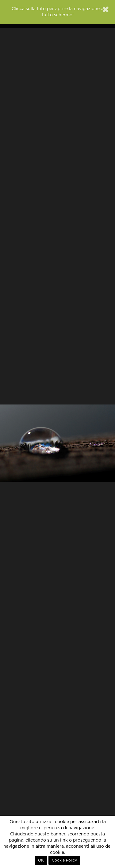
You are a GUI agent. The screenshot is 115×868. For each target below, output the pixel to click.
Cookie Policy (64, 860)
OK (41, 860)
